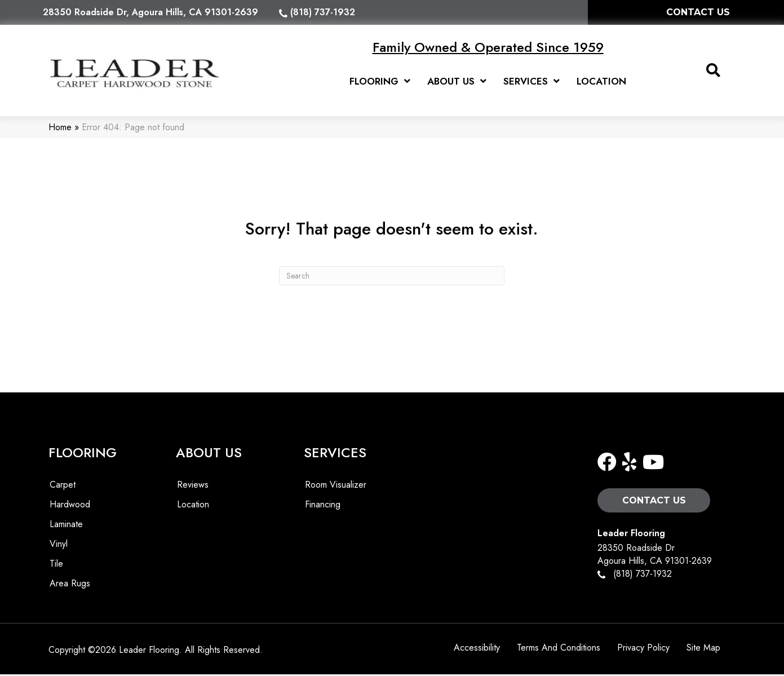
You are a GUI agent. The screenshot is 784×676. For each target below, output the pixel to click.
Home (60, 129)
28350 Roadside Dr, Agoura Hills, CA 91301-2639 (150, 12)
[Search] (392, 277)
